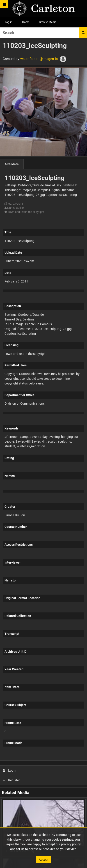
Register (11, 780)
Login (10, 770)
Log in (9, 22)
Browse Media (48, 22)
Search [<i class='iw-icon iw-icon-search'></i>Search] (83, 33)
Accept (44, 860)
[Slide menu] (4, 4)
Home (26, 22)
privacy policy (71, 844)
